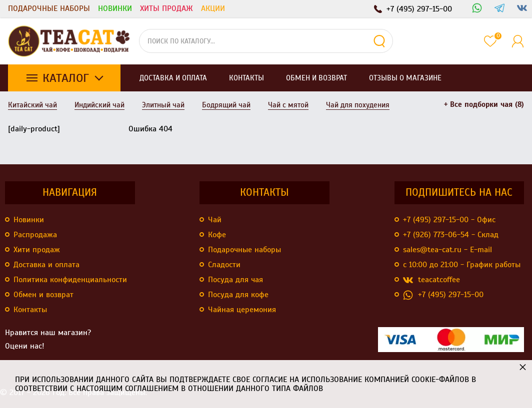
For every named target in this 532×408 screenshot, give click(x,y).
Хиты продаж (166, 8)
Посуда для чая (235, 280)
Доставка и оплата (46, 265)
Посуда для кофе (238, 295)
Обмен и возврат (43, 295)
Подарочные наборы (49, 8)
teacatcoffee (431, 280)
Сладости (224, 265)
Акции (213, 8)
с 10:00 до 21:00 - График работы (462, 265)
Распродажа (35, 235)
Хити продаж (37, 250)
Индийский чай (99, 105)
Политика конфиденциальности (70, 280)
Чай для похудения (358, 105)
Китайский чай (32, 105)
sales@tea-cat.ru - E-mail (447, 250)
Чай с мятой (288, 105)
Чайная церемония (242, 310)
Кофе (217, 235)
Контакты (30, 310)
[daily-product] (34, 129)
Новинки (115, 8)
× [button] (523, 367)
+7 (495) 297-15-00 (443, 295)
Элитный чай (163, 105)
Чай (215, 220)
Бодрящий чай (226, 105)
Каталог (66, 78)
